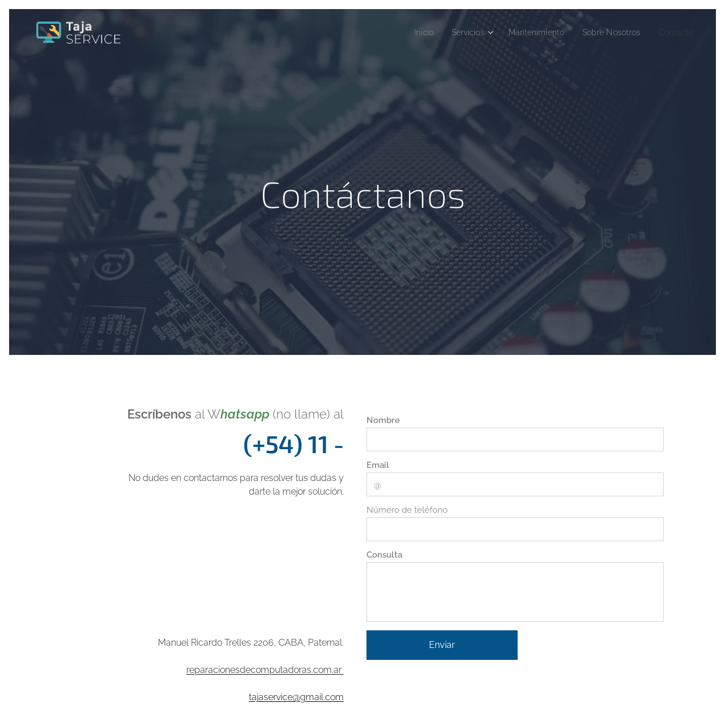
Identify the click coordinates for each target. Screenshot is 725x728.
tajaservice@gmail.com (296, 697)
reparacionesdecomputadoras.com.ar (265, 670)
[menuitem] (406, 32)
